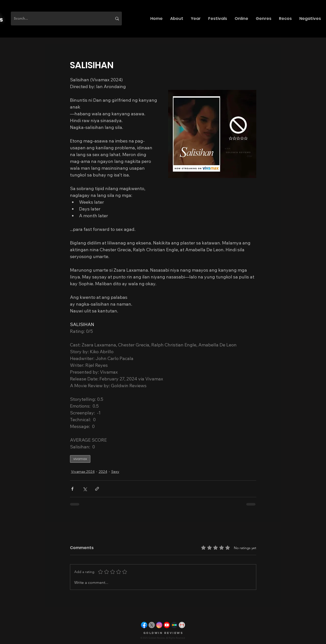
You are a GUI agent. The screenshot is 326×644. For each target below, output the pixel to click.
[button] (177, 19)
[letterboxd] (174, 625)
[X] (152, 625)
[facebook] (144, 625)
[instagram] (159, 625)
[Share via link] (97, 489)
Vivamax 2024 (83, 472)
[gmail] (182, 625)
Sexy (115, 472)
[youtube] (167, 625)
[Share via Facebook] (72, 489)
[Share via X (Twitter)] (85, 489)
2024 (103, 472)
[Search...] (59, 19)
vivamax (80, 459)
